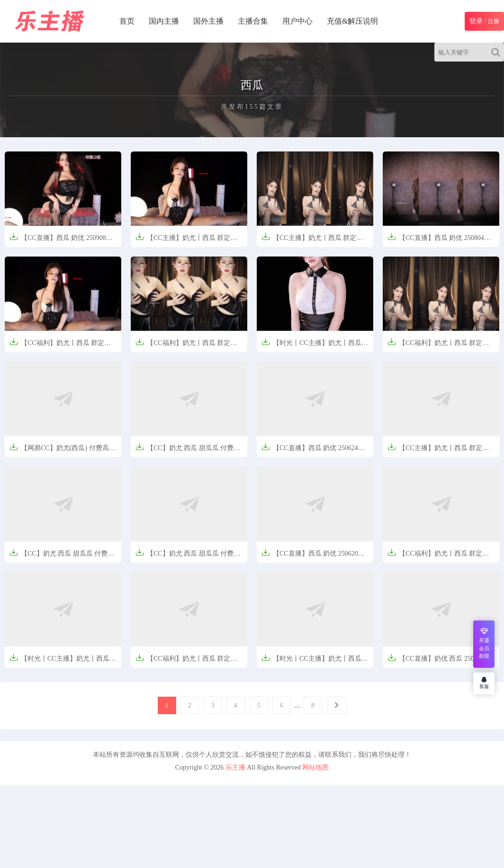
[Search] (498, 52)
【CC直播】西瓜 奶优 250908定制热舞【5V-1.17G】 (61, 241)
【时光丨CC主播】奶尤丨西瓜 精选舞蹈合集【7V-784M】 (59, 661)
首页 (127, 21)
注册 (494, 21)
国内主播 (164, 21)
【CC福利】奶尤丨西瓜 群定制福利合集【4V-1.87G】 (438, 346)
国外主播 (208, 21)
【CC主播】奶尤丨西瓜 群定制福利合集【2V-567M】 (186, 241)
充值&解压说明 (352, 21)
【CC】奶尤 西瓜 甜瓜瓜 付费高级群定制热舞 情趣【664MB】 (188, 556)
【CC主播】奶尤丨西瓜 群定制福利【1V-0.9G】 (438, 451)
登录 (476, 21)
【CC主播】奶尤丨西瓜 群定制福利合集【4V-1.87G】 (312, 241)
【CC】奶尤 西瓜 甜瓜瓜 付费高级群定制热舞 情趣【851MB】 (62, 556)
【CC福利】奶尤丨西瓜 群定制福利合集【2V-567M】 (60, 346)
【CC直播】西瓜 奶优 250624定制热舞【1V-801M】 (313, 451)
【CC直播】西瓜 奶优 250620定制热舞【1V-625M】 (313, 556)
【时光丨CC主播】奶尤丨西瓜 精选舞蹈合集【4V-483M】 (311, 346)
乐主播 (235, 767)
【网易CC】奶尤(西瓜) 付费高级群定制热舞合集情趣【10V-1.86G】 (63, 451)
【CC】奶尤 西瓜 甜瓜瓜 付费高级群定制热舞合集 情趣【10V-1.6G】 (188, 451)
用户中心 (297, 21)
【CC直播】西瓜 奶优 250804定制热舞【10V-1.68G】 (439, 241)
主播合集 (253, 21)
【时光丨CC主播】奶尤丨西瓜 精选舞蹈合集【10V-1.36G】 (311, 661)
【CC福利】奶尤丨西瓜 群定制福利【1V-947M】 (186, 661)
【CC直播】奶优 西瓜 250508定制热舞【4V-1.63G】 (439, 661)
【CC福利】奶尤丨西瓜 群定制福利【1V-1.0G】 (438, 556)
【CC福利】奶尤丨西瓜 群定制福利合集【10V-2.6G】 (186, 346)
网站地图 (315, 767)
